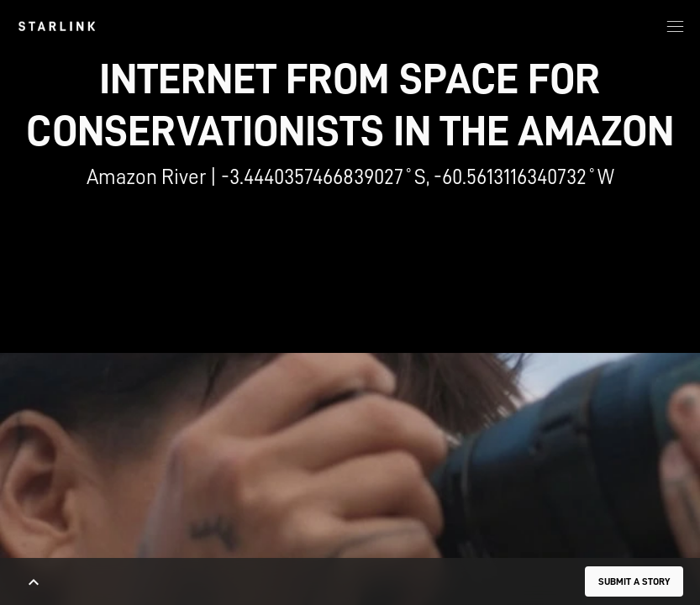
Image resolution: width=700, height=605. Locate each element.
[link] (57, 26)
